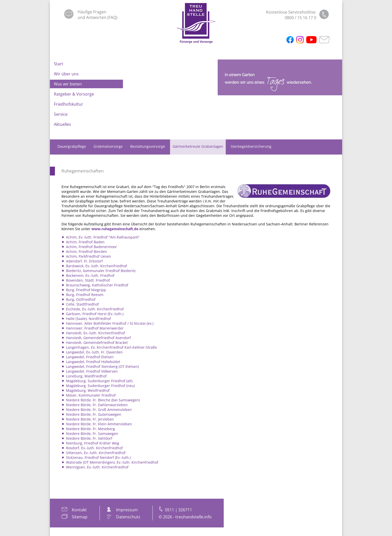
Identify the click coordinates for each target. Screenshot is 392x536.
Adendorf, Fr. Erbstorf (84, 261)
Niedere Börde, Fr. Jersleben (90, 419)
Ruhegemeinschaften (83, 171)
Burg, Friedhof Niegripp (86, 290)
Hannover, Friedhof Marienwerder (95, 328)
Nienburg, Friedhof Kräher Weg (93, 443)
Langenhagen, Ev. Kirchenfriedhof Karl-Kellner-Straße (111, 347)
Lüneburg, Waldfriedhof (86, 376)
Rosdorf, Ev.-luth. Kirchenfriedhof (94, 448)
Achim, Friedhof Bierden (87, 251)
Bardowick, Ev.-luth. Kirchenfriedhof (96, 266)
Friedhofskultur (69, 104)
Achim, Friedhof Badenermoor (91, 247)
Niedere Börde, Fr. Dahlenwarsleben (97, 405)
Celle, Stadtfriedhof (82, 304)
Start (59, 64)
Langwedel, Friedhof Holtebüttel (93, 362)
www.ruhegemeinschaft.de (115, 229)
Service (61, 114)
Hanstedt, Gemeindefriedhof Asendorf (98, 338)
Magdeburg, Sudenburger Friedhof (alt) (99, 381)
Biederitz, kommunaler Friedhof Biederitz (101, 271)
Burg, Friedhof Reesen (85, 295)
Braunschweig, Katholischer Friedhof (97, 285)
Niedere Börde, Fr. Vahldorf (89, 438)
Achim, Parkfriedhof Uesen (89, 256)
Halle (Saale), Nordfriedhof (88, 319)
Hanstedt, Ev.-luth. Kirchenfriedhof (95, 333)
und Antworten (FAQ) (97, 17)
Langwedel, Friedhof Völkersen (92, 371)
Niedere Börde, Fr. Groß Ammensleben (99, 410)
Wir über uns (66, 74)
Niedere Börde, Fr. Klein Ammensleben (99, 424)
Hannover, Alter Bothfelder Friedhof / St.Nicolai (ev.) (110, 323)
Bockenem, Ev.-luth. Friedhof (90, 275)
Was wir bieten (68, 84)
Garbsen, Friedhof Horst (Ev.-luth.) (95, 314)
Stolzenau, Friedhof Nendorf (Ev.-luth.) (98, 457)
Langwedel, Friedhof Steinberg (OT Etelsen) (102, 366)
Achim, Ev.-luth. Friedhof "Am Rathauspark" (103, 237)
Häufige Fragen (92, 12)
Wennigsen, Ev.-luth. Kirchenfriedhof (97, 467)
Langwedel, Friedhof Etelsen (90, 357)
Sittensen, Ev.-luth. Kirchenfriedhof (96, 453)
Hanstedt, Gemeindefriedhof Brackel (97, 343)
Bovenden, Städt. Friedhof (88, 280)
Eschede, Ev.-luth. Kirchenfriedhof (95, 309)
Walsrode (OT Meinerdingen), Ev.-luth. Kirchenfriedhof (112, 462)
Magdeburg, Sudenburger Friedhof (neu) (100, 386)
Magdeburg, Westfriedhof (88, 390)
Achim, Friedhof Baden (85, 242)
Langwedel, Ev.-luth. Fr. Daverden (94, 352)
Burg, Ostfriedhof (81, 299)
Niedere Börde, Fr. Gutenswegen (94, 414)
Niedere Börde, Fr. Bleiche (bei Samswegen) (103, 400)
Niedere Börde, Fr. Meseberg (90, 429)
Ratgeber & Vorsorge (74, 94)
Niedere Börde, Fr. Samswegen (92, 434)
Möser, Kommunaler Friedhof (91, 395)
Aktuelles (62, 124)
